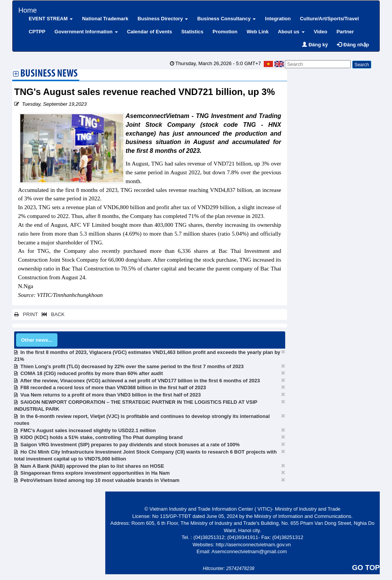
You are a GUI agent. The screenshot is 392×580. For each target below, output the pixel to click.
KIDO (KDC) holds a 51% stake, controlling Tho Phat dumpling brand (101, 437)
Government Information (86, 32)
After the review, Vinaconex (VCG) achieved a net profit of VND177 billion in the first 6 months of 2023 (140, 381)
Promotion (225, 32)
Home (28, 9)
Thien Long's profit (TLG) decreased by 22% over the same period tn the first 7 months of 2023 (132, 366)
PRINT (26, 314)
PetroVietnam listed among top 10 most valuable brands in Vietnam (100, 480)
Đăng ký (315, 45)
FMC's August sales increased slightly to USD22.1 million (88, 430)
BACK (52, 314)
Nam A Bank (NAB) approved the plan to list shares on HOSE (92, 466)
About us (291, 32)
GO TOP (366, 568)
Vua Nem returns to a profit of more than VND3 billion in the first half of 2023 (110, 395)
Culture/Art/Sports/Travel (329, 19)
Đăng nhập (353, 45)
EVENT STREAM (51, 19)
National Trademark (105, 19)
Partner (345, 32)
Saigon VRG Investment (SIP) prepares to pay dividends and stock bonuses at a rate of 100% (130, 445)
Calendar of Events (150, 32)
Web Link (258, 32)
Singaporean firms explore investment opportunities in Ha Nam (95, 473)
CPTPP (37, 32)
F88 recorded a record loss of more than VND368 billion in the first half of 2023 (113, 387)
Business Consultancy (226, 19)
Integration (278, 19)
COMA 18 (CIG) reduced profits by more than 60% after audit (91, 373)
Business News (49, 74)
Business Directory (163, 19)
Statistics (192, 32)
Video (321, 32)
